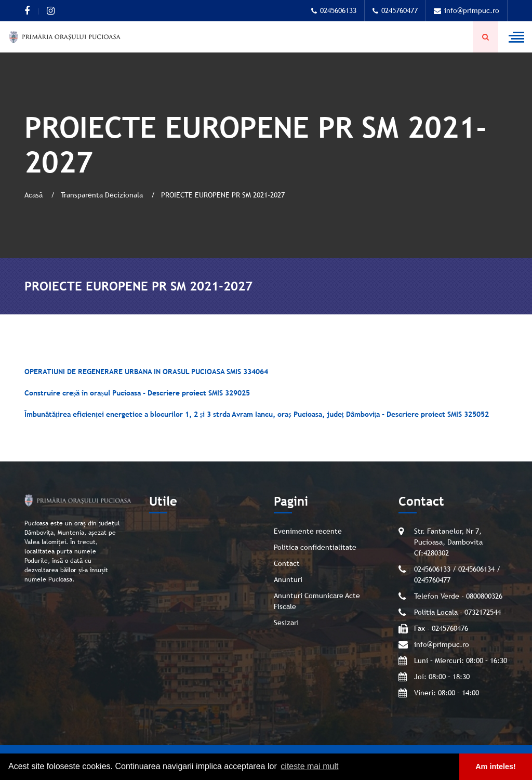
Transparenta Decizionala (103, 195)
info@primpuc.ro (467, 10)
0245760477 (395, 10)
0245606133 (334, 10)
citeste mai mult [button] (309, 766)
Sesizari (286, 623)
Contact (287, 563)
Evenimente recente (308, 531)
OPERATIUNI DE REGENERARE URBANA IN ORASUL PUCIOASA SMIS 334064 (146, 372)
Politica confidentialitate (315, 547)
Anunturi (288, 579)
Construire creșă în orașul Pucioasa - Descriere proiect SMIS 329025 (137, 393)
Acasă (35, 195)
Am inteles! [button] (496, 766)
